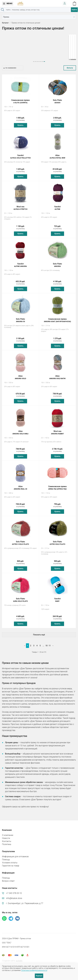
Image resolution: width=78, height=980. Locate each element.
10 (46, 643)
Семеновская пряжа (20, 99)
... (43, 643)
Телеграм (11, 916)
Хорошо (39, 976)
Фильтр (70, 65)
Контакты (7, 839)
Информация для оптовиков (15, 854)
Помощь (6, 857)
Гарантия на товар (11, 863)
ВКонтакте (17, 916)
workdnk (19, 958)
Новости (6, 836)
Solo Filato (57, 99)
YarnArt (20, 154)
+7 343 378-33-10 (14, 891)
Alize (57, 154)
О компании (8, 833)
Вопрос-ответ (8, 879)
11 (50, 643)
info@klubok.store (14, 896)
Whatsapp (4, 916)
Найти (74, 10)
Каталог (5, 23)
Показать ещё (39, 632)
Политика (7, 842)
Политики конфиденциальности (34, 970)
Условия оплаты (10, 860)
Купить (20, 123)
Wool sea (20, 205)
